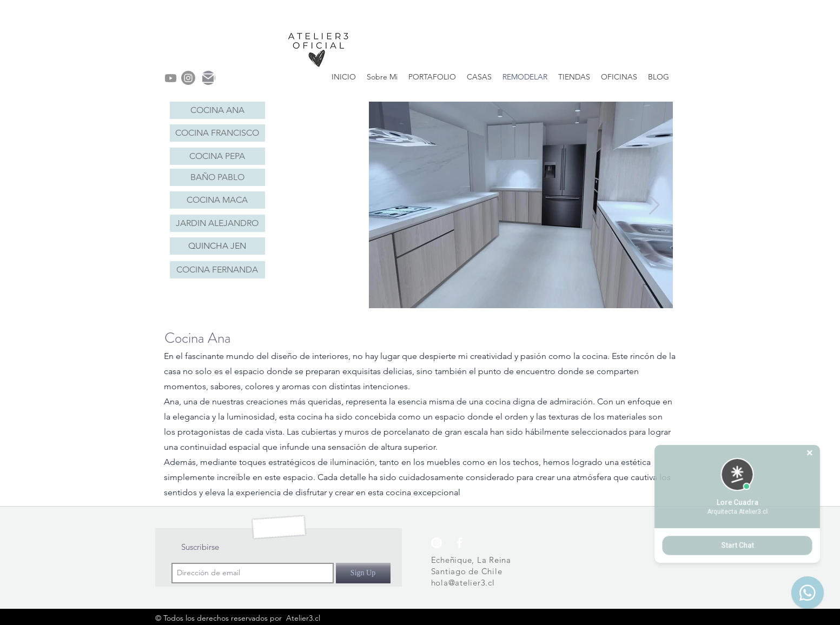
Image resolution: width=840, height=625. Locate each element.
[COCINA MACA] (217, 200)
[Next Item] (654, 205)
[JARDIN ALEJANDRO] (217, 223)
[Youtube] (171, 78)
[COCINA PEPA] (217, 156)
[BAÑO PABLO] (217, 177)
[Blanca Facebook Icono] (459, 543)
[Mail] (208, 78)
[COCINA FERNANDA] (217, 270)
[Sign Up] (363, 573)
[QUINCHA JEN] (217, 246)
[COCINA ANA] (217, 110)
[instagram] (188, 78)
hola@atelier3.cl (463, 583)
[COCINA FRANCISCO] (217, 133)
